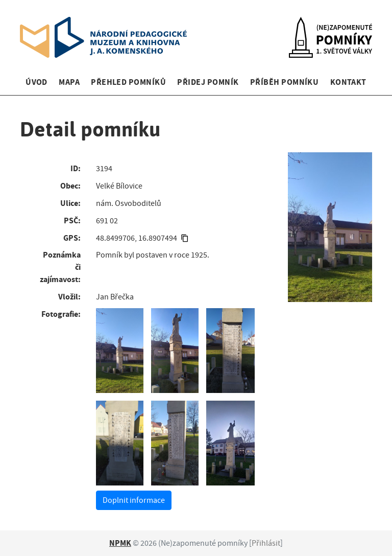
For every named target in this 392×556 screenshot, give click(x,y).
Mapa (69, 82)
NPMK (120, 543)
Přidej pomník (208, 82)
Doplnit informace (134, 500)
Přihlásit (266, 543)
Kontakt (348, 82)
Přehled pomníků (128, 82)
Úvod (36, 82)
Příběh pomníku (285, 82)
